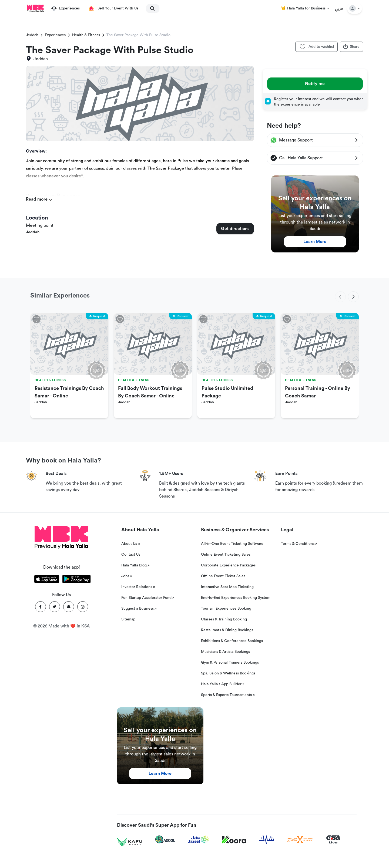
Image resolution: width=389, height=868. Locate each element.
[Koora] (234, 840)
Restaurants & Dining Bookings (227, 630)
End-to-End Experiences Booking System (236, 598)
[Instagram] (83, 607)
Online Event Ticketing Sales (226, 555)
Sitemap (128, 619)
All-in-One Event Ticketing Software (232, 544)
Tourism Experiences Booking (226, 609)
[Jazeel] (199, 840)
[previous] (340, 297)
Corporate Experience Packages (228, 565)
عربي (339, 8)
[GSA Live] (333, 840)
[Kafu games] (130, 842)
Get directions (235, 229)
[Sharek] (267, 840)
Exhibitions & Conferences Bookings (232, 641)
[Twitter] (55, 607)
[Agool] (165, 839)
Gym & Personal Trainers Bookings (230, 663)
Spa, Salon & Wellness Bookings (228, 673)
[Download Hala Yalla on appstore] (47, 580)
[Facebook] (41, 607)
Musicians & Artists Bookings (225, 652)
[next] (353, 297)
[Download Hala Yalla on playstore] (76, 580)
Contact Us (131, 555)
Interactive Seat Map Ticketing (227, 587)
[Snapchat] (69, 607)
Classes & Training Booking (224, 619)
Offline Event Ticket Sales (223, 576)
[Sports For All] (300, 840)
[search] (150, 8)
